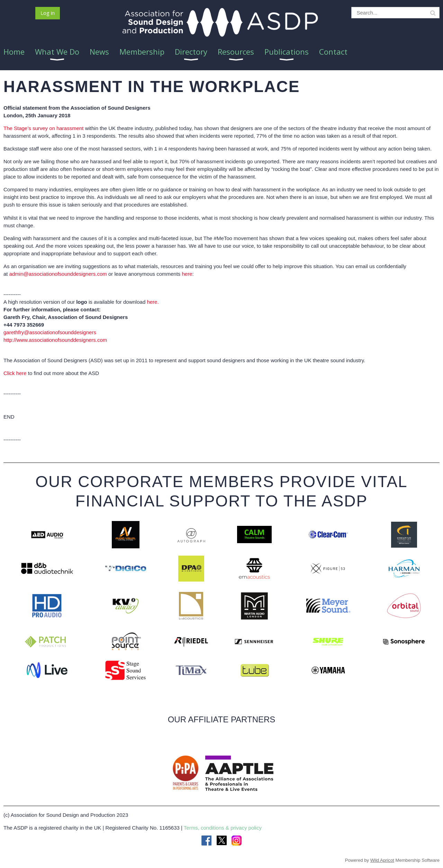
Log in (48, 13)
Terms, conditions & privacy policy (223, 828)
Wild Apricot (382, 860)
